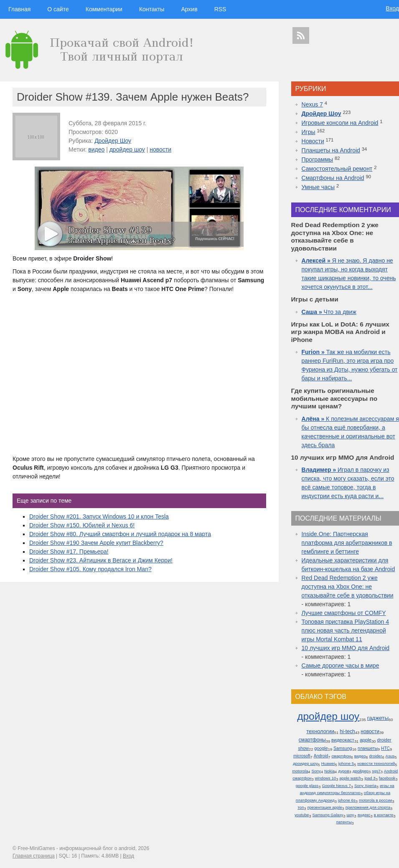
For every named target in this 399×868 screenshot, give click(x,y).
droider (376, 756)
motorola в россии (376, 800)
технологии (320, 731)
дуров (343, 771)
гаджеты (378, 718)
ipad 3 (370, 778)
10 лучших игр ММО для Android (346, 648)
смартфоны (312, 740)
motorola (300, 771)
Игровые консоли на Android (340, 123)
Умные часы (318, 187)
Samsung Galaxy (328, 815)
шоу (351, 815)
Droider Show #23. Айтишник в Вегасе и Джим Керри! (101, 560)
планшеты (368, 748)
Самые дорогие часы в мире (341, 666)
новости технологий (376, 763)
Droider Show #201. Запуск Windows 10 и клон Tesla (99, 516)
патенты (344, 822)
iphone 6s (347, 800)
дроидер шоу (305, 763)
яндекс (364, 815)
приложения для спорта (368, 807)
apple (366, 740)
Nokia (329, 771)
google (321, 748)
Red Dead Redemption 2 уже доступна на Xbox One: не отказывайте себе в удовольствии (348, 587)
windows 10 (326, 778)
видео (96, 149)
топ (301, 807)
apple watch (350, 778)
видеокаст (343, 740)
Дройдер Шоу (113, 141)
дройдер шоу (127, 149)
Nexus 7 (312, 104)
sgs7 (376, 771)
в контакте (384, 815)
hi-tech (347, 731)
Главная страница (34, 856)
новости (160, 149)
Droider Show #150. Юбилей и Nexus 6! (82, 525)
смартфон (341, 756)
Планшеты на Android (331, 150)
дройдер (361, 771)
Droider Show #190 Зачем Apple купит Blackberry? (96, 543)
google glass (307, 786)
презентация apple (324, 807)
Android (321, 756)
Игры (309, 132)
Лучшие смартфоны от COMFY (344, 613)
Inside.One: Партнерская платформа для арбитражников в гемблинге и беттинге (347, 543)
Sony (316, 771)
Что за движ (329, 312)
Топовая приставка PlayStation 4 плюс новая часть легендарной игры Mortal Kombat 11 (345, 630)
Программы (318, 159)
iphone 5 (346, 763)
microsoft (302, 756)
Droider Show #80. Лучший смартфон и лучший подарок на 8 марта (120, 534)
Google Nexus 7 (336, 786)
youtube (302, 815)
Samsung (343, 748)
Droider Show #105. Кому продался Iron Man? (90, 569)
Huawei (328, 763)
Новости (313, 141)
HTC (385, 748)
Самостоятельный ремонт (337, 169)
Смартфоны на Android (333, 178)
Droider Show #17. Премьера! (69, 552)
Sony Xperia (365, 786)
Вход (392, 8)
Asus (390, 756)
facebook (387, 778)
